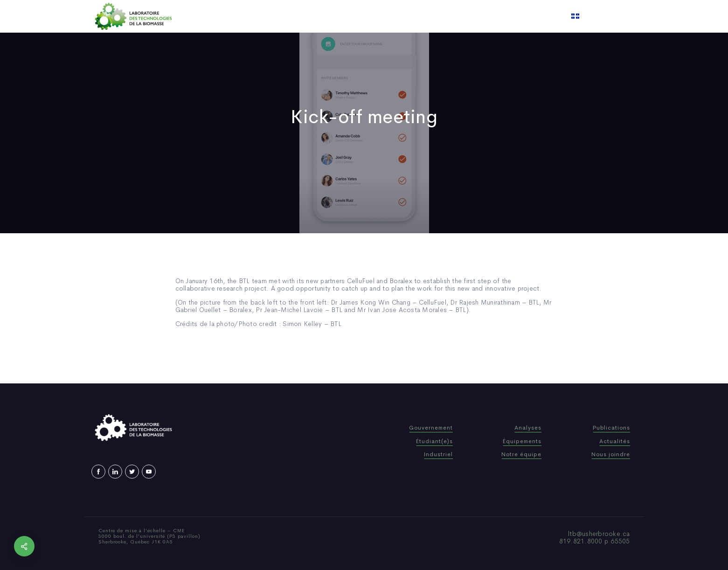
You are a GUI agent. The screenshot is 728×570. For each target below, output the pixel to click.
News (392, 16)
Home (260, 16)
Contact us (459, 16)
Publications (352, 16)
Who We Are (301, 16)
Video (421, 16)
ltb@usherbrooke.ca (599, 534)
